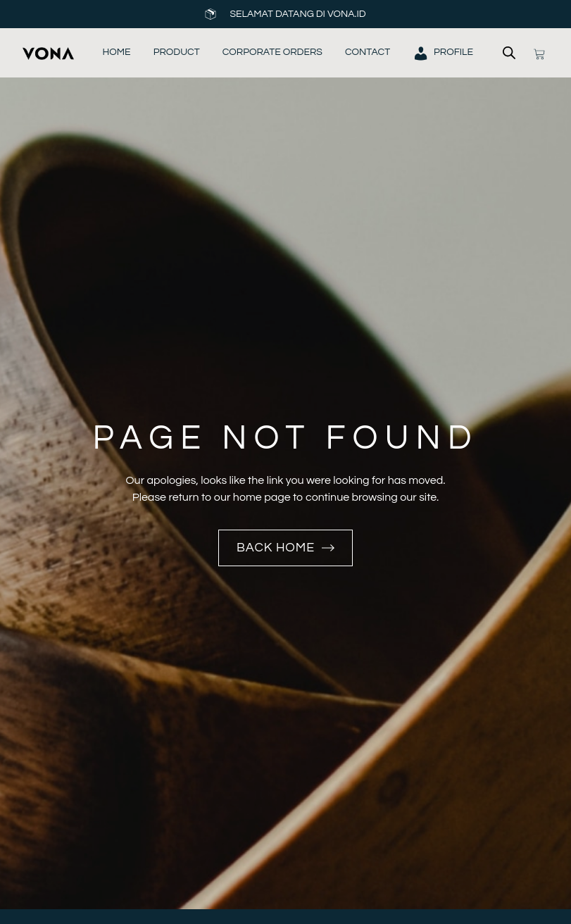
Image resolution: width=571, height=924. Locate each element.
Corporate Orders (272, 52)
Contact (368, 52)
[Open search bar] (509, 53)
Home (117, 52)
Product (177, 52)
